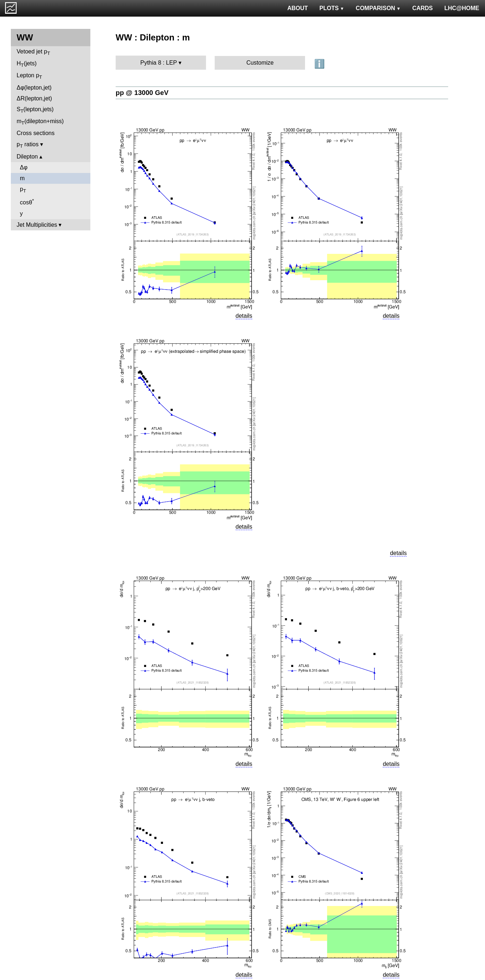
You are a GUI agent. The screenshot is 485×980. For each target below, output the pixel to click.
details (244, 316)
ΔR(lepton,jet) (34, 98)
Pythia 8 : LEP (158, 63)
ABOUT (298, 8)
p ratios (28, 145)
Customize (260, 63)
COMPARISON (378, 8)
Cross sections (36, 133)
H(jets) (27, 64)
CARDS (423, 8)
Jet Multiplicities (37, 225)
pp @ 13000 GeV (142, 93)
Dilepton (27, 157)
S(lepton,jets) (35, 110)
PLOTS (332, 8)
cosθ (27, 202)
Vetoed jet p (33, 52)
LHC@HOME (462, 8)
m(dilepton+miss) (40, 122)
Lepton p (29, 76)
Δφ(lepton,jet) (34, 88)
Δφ (24, 167)
